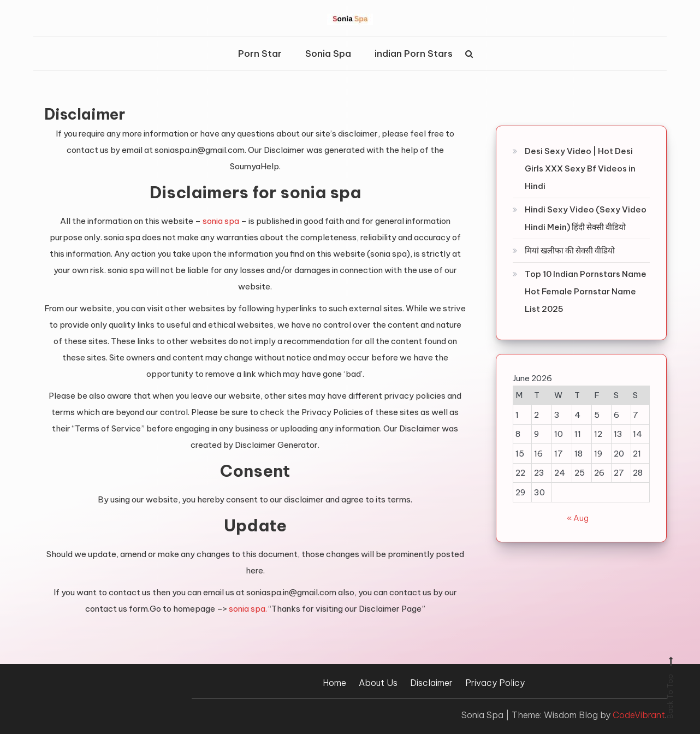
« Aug (578, 518)
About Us (378, 683)
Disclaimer (431, 683)
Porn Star (260, 54)
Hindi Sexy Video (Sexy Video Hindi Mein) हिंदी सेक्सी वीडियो (586, 218)
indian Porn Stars (414, 54)
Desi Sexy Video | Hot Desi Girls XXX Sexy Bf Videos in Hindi (580, 168)
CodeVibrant (639, 715)
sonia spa (221, 221)
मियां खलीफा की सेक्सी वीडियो (570, 250)
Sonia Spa (328, 54)
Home (334, 683)
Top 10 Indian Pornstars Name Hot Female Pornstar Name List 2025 (586, 291)
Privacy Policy (495, 683)
